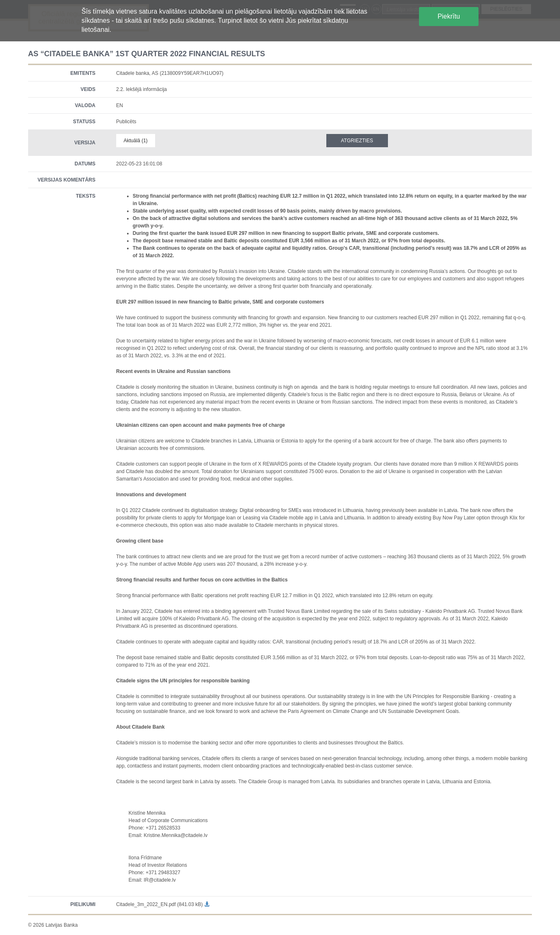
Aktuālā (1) (136, 141)
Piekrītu (449, 16)
